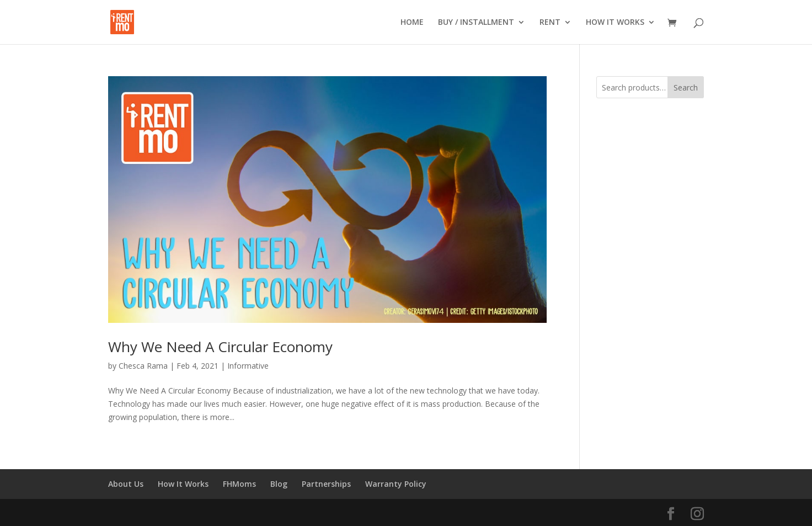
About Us (126, 484)
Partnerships (326, 484)
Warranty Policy (396, 484)
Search (686, 87)
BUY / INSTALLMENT (476, 23)
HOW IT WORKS (615, 23)
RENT (550, 23)
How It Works (183, 484)
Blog (279, 484)
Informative (248, 366)
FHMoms (239, 484)
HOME (412, 23)
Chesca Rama (143, 366)
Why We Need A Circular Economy (220, 347)
